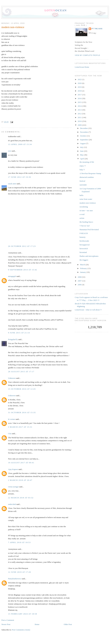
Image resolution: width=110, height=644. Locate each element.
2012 (80, 114)
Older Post (68, 624)
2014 (80, 106)
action (82, 218)
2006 (80, 285)
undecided (12, 504)
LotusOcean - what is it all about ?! (88, 310)
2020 (80, 83)
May (82, 155)
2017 (80, 95)
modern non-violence (13, 27)
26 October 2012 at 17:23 (22, 246)
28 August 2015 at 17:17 (21, 372)
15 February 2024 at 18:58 (23, 614)
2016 (80, 98)
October (83, 136)
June (82, 151)
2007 (80, 281)
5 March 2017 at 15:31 (20, 427)
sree (10, 151)
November (84, 132)
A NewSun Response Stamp (90, 173)
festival (82, 181)
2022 (80, 79)
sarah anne (12, 184)
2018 (80, 91)
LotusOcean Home (82, 67)
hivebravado (84, 241)
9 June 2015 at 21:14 (19, 333)
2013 (80, 110)
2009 (80, 125)
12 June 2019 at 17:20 (20, 572)
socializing (84, 207)
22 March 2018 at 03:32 (21, 498)
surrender (83, 185)
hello (81, 195)
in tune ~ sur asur (86, 211)
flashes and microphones (89, 256)
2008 (80, 277)
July (82, 147)
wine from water (86, 199)
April (82, 159)
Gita (10, 433)
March (83, 265)
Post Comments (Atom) (21, 630)
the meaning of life (87, 162)
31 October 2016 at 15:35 (22, 412)
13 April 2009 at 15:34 (20, 144)
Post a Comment (8, 620)
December (84, 128)
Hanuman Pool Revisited (89, 229)
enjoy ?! (83, 166)
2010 (80, 121)
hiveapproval (84, 245)
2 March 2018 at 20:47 (20, 480)
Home (37, 624)
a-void (82, 214)
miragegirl (12, 276)
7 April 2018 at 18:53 (19, 542)
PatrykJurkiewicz (15, 579)
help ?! (82, 170)
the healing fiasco (86, 222)
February (84, 268)
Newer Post (6, 624)
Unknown (12, 378)
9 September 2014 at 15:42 (23, 270)
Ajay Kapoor (13, 469)
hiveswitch (84, 248)
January (83, 272)
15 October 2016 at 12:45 (22, 389)
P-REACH (84, 233)
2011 (80, 117)
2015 (80, 102)
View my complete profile (87, 55)
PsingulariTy (13, 339)
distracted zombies (87, 177)
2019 (80, 87)
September (84, 140)
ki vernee (12, 419)
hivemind (83, 252)
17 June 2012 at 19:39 (20, 177)
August (83, 143)
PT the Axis (97, 29)
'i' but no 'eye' (85, 226)
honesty (82, 237)
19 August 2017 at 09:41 (21, 463)
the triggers (84, 260)
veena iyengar (13, 487)
